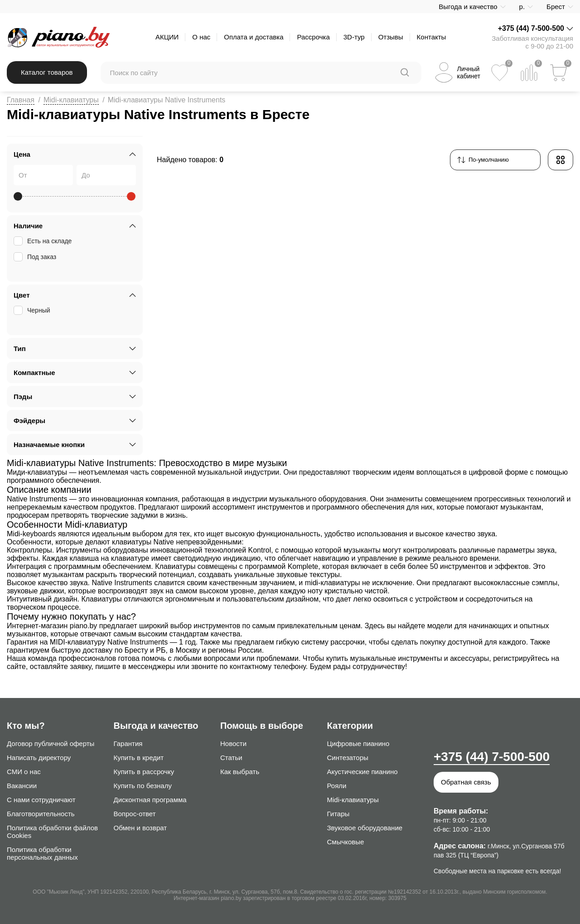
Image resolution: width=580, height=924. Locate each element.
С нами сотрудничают (41, 800)
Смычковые (346, 842)
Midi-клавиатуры (71, 100)
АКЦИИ (167, 37)
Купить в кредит (139, 758)
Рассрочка (313, 37)
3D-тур (354, 37)
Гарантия (128, 744)
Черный (33, 310)
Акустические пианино (362, 772)
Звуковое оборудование (365, 828)
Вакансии (22, 786)
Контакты (432, 37)
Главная (21, 100)
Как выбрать (240, 772)
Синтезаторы (348, 758)
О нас (201, 37)
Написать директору (39, 758)
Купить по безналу (143, 786)
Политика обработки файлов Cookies (52, 832)
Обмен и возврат (140, 828)
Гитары (338, 814)
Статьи (231, 758)
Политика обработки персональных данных (42, 853)
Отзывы (391, 37)
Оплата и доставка (254, 37)
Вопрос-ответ (135, 814)
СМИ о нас (24, 772)
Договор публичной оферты (51, 744)
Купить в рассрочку (144, 772)
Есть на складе (43, 241)
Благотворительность (41, 814)
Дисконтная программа (150, 800)
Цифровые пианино (358, 744)
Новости (233, 744)
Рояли (337, 786)
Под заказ (36, 257)
